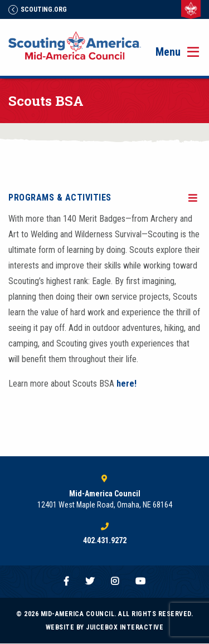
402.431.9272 (105, 540)
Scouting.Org (38, 9)
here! (127, 384)
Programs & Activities (60, 197)
